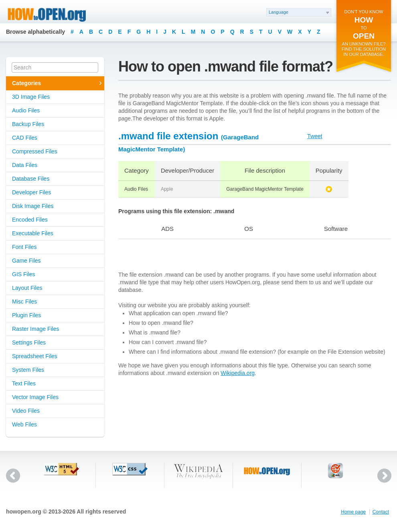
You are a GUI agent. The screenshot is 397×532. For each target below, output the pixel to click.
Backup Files (28, 124)
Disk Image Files (33, 206)
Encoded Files (30, 220)
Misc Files (24, 302)
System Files (28, 370)
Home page (353, 512)
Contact (381, 512)
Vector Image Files (35, 397)
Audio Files (26, 110)
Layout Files (27, 288)
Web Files (24, 424)
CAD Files (25, 138)
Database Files (31, 179)
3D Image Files (31, 97)
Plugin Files (26, 315)
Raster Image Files (35, 329)
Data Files (25, 165)
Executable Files (33, 233)
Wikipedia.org (238, 373)
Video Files (26, 411)
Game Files (26, 261)
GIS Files (24, 274)
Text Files (24, 383)
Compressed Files (35, 151)
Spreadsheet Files (35, 356)
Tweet (315, 136)
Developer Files (31, 192)
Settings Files (29, 342)
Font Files (24, 247)
